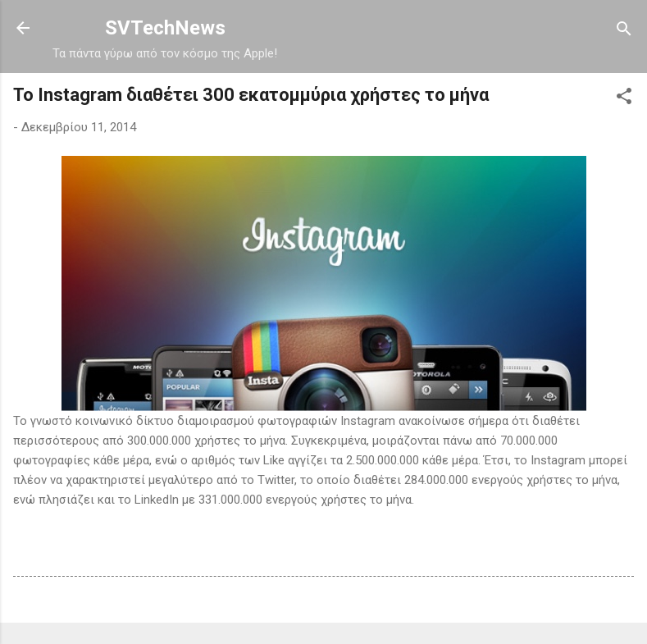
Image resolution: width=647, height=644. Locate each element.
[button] (624, 97)
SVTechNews (165, 28)
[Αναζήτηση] (624, 30)
